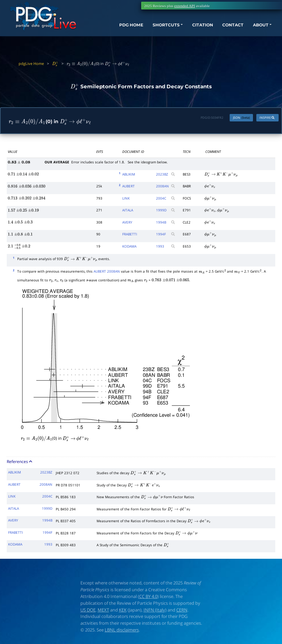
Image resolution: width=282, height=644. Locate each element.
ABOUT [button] (255, 29)
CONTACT (224, 29)
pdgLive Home (31, 63)
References (20, 463)
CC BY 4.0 (148, 597)
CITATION (190, 29)
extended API (185, 6)
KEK (123, 611)
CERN (182, 611)
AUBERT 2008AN (107, 272)
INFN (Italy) (155, 611)
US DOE (88, 611)
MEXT (103, 611)
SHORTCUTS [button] (150, 29)
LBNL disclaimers (122, 631)
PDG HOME (112, 29)
